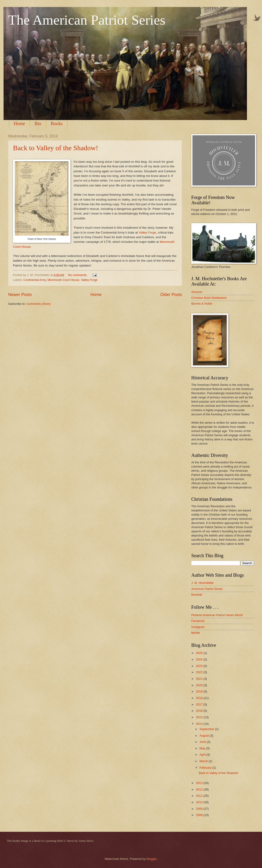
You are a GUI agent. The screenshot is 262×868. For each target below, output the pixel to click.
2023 (200, 666)
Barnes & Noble (202, 304)
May (203, 748)
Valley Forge (147, 232)
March (204, 761)
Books (57, 124)
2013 (200, 783)
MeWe (196, 633)
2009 (200, 809)
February (206, 768)
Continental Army (35, 280)
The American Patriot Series (87, 20)
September (207, 729)
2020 (200, 685)
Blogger (152, 859)
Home (19, 124)
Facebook (198, 621)
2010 (200, 802)
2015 (200, 717)
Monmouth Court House (63, 280)
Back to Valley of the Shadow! (56, 148)
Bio (38, 124)
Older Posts (171, 295)
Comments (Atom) (38, 304)
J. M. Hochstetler (203, 583)
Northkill (197, 595)
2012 (200, 789)
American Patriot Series (207, 589)
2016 (200, 711)
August (204, 736)
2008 (200, 815)
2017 (200, 704)
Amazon (197, 292)
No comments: (78, 275)
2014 (200, 724)
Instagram (198, 627)
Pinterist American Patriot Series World (217, 615)
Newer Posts (20, 295)
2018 (200, 698)
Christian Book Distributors (209, 298)
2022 (200, 672)
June (203, 742)
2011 (200, 796)
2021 (200, 679)
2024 (200, 659)
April (203, 755)
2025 (200, 653)
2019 (200, 691)
